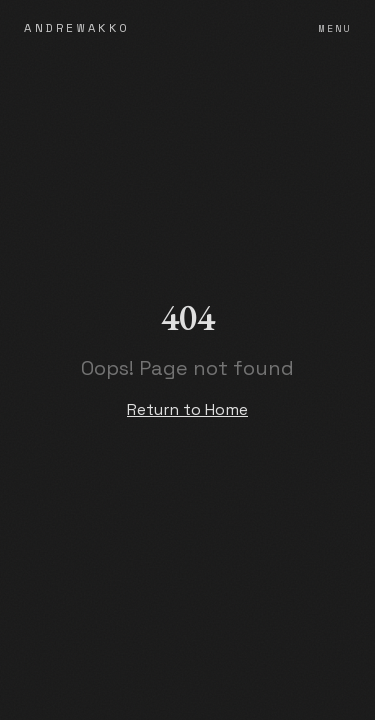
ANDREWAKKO (77, 28)
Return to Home (187, 409)
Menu (335, 28)
